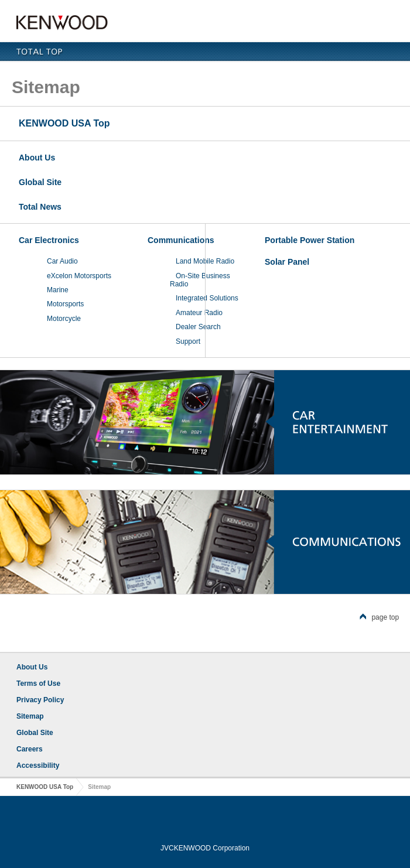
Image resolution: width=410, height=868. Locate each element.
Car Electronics (49, 240)
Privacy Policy (40, 700)
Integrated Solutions (207, 298)
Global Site (40, 182)
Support (188, 341)
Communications (181, 240)
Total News (40, 207)
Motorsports (65, 304)
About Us (37, 158)
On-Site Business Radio (200, 280)
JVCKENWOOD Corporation (205, 848)
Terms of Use (38, 684)
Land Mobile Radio (205, 261)
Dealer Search (198, 327)
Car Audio (62, 261)
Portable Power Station (310, 240)
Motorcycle (64, 319)
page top (379, 617)
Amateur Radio (199, 313)
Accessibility (38, 766)
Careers (30, 749)
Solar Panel (287, 262)
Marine (58, 290)
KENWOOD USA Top (64, 123)
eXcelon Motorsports (79, 276)
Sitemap (30, 716)
